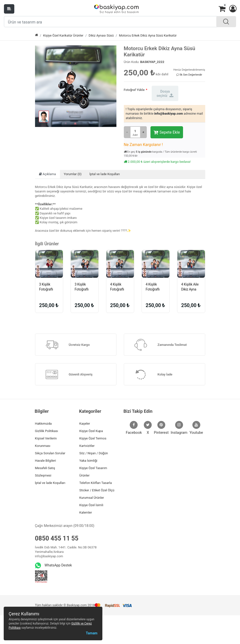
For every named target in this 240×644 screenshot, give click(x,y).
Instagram (179, 428)
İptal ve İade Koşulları (104, 174)
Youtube (196, 428)
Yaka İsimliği (88, 461)
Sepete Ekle (167, 132)
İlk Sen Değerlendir (189, 75)
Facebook (134, 428)
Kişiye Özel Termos (93, 438)
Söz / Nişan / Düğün (94, 453)
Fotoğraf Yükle (134, 90)
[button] (233, 9)
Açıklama (47, 174)
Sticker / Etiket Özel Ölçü (97, 490)
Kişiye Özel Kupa (91, 431)
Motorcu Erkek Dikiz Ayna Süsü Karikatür (148, 35)
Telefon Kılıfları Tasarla (96, 483)
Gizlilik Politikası (47, 431)
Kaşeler (85, 424)
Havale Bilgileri (46, 461)
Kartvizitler (87, 446)
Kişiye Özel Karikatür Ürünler (63, 35)
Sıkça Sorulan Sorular (50, 453)
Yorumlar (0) (73, 174)
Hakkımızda (43, 424)
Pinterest (161, 428)
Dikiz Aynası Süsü (101, 35)
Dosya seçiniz (165, 93)
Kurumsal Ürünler (92, 498)
